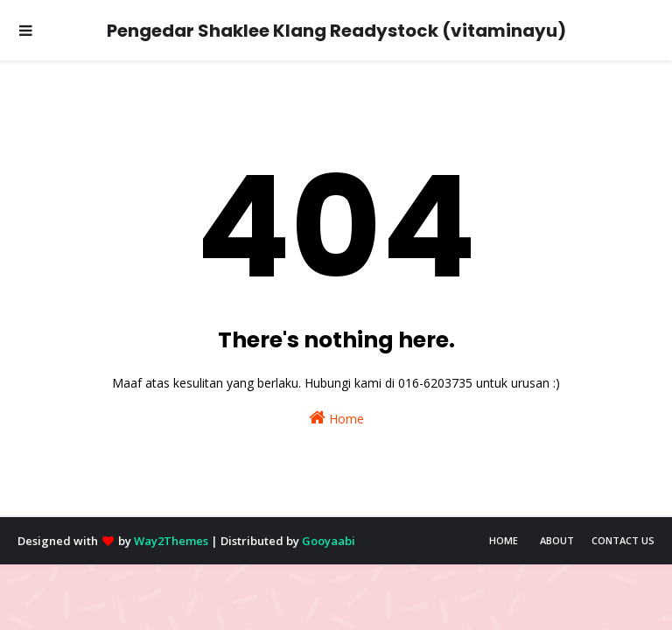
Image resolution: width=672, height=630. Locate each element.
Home (336, 418)
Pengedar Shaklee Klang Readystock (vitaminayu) (336, 31)
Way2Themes (171, 541)
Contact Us (623, 540)
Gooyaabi (329, 541)
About (557, 540)
